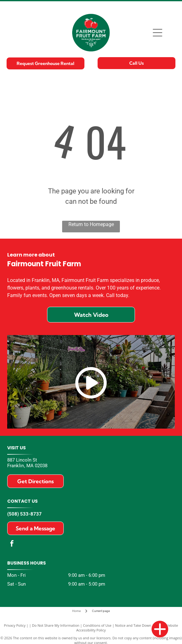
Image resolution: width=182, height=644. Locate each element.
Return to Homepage (91, 224)
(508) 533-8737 (24, 514)
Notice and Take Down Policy (138, 625)
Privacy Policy (15, 625)
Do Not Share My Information (56, 625)
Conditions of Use (97, 625)
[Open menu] (158, 33)
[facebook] (12, 544)
